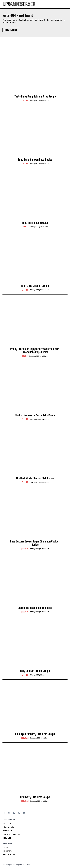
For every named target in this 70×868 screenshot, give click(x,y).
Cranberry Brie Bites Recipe (35, 797)
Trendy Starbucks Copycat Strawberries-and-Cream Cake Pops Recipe (35, 351)
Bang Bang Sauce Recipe (35, 223)
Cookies (25, 549)
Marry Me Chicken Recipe (35, 286)
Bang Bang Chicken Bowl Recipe (35, 160)
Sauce (25, 227)
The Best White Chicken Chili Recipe (35, 478)
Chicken (25, 100)
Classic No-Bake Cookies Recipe (35, 608)
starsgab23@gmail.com (40, 101)
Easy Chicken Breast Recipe (35, 671)
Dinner (25, 738)
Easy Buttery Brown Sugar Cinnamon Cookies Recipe (35, 543)
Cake (25, 356)
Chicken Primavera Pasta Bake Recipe (35, 415)
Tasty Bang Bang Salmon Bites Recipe (35, 96)
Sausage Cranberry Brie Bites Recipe (35, 734)
